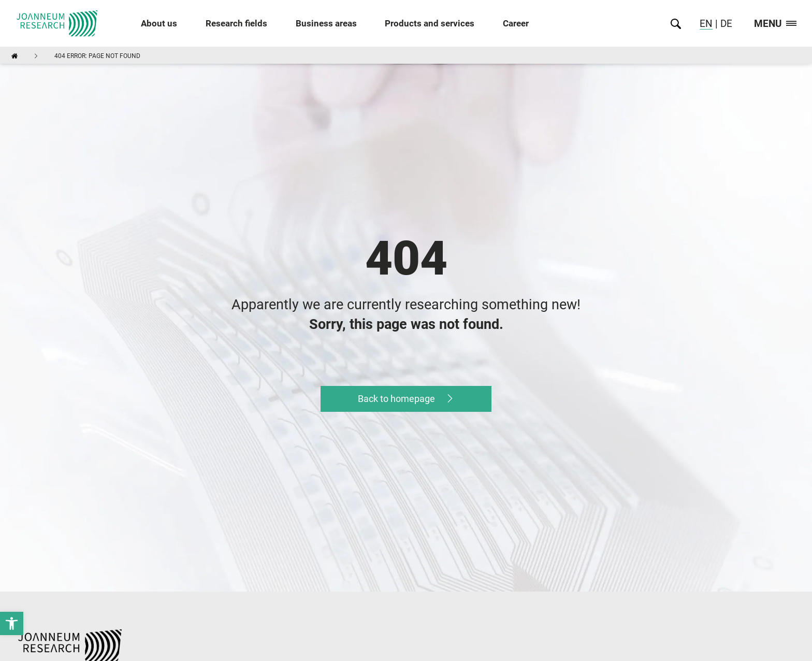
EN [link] (706, 24)
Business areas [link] (326, 24)
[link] (12, 623)
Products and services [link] (430, 24)
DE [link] (725, 24)
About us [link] (159, 24)
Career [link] (516, 24)
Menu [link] (775, 24)
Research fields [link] (236, 24)
